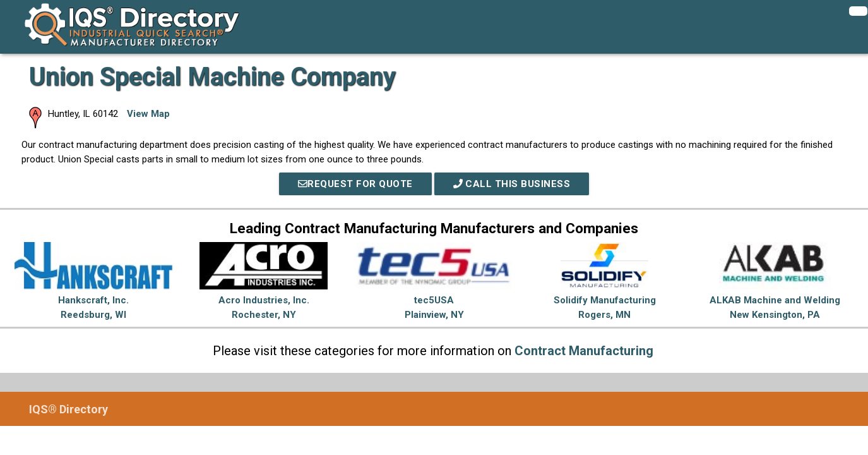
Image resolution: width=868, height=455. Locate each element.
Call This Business (512, 184)
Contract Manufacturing (584, 351)
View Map (148, 114)
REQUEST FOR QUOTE (355, 184)
